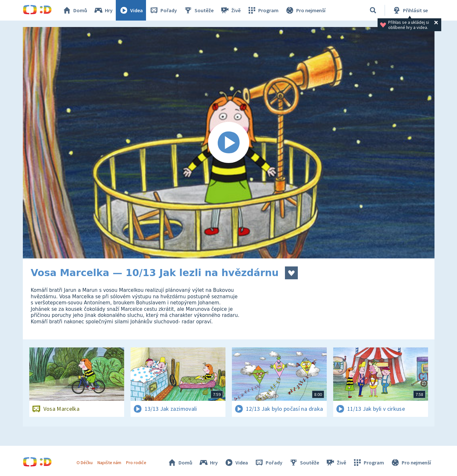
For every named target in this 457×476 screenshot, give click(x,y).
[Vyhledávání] (373, 10)
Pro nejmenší (305, 10)
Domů (75, 10)
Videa (131, 10)
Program (263, 10)
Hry (103, 10)
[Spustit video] (229, 143)
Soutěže (198, 10)
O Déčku (85, 463)
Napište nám (109, 463)
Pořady (163, 10)
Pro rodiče (136, 463)
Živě (230, 10)
